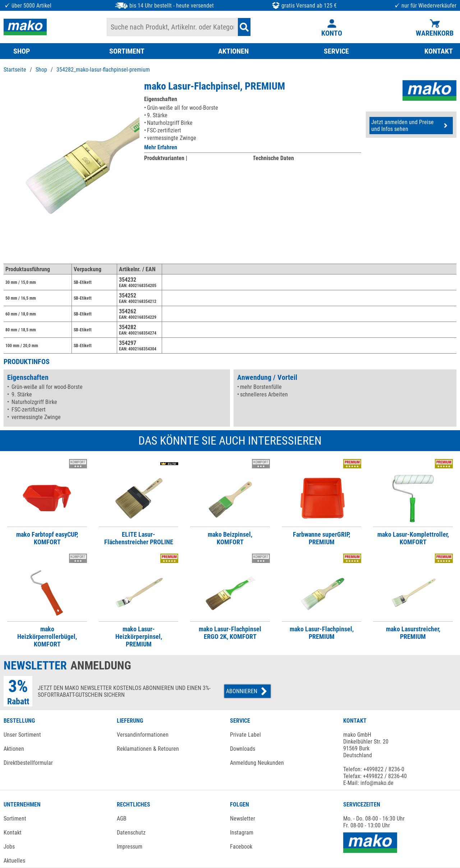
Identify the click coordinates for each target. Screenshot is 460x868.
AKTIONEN (233, 51)
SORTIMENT (127, 51)
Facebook (241, 847)
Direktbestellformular (28, 763)
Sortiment (15, 819)
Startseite (15, 70)
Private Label (245, 735)
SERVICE (336, 51)
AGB (122, 819)
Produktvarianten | (166, 158)
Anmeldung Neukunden (257, 763)
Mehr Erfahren (161, 147)
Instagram (242, 833)
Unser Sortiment (22, 735)
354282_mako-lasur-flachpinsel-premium (103, 70)
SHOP (22, 51)
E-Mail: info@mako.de (368, 783)
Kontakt (13, 833)
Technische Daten (273, 158)
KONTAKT (439, 51)
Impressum (130, 847)
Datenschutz (131, 833)
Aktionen (14, 749)
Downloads (243, 749)
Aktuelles (14, 861)
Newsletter (243, 819)
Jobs (9, 847)
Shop (41, 70)
